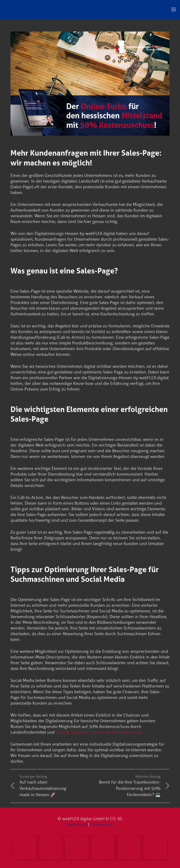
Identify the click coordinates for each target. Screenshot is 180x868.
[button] (173, 9)
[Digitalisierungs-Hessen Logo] (80, 9)
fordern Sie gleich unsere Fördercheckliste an (99, 732)
